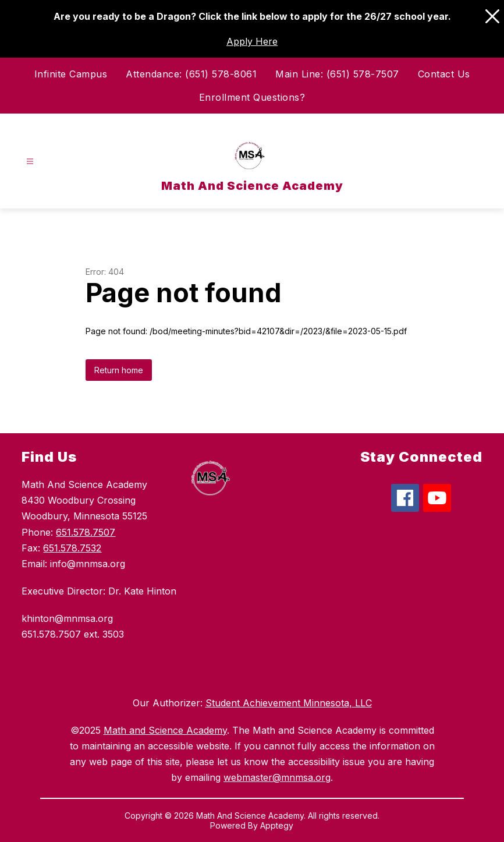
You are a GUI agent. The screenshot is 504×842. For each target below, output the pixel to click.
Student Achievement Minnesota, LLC (289, 703)
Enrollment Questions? (252, 97)
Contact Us (444, 74)
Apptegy (277, 825)
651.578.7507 (86, 532)
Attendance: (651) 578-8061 (191, 74)
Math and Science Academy (165, 730)
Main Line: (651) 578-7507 (337, 74)
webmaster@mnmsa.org (277, 777)
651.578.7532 (72, 548)
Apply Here (252, 41)
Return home (119, 370)
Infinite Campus (71, 74)
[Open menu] (30, 162)
